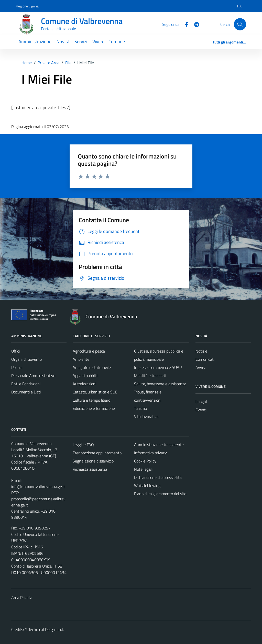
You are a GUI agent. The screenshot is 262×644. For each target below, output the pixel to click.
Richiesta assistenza (90, 469)
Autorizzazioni (84, 384)
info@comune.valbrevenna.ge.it (38, 487)
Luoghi (201, 402)
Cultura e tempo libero (91, 400)
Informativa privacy (150, 453)
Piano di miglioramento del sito (160, 494)
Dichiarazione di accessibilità (158, 477)
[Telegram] (195, 24)
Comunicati (205, 359)
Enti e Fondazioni (26, 384)
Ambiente (81, 359)
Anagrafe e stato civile (92, 367)
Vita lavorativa (146, 416)
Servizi (81, 42)
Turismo (140, 408)
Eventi (201, 410)
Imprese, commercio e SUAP (158, 367)
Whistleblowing (147, 485)
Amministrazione (35, 42)
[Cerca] (240, 24)
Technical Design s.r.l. (46, 629)
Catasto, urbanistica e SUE (95, 392)
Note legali (143, 469)
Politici (17, 367)
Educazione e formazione (94, 408)
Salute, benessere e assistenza (160, 384)
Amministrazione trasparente (159, 445)
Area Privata (22, 597)
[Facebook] (184, 24)
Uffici (15, 351)
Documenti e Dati (26, 392)
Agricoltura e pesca (89, 351)
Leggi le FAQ (83, 445)
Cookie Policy (145, 461)
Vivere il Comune (109, 42)
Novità (63, 42)
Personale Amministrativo (33, 376)
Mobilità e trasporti (150, 376)
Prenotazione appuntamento (97, 453)
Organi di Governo (26, 359)
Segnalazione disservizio (93, 461)
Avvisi (200, 367)
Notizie (201, 351)
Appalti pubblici (85, 376)
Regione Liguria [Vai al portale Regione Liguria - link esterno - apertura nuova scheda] (27, 6)
